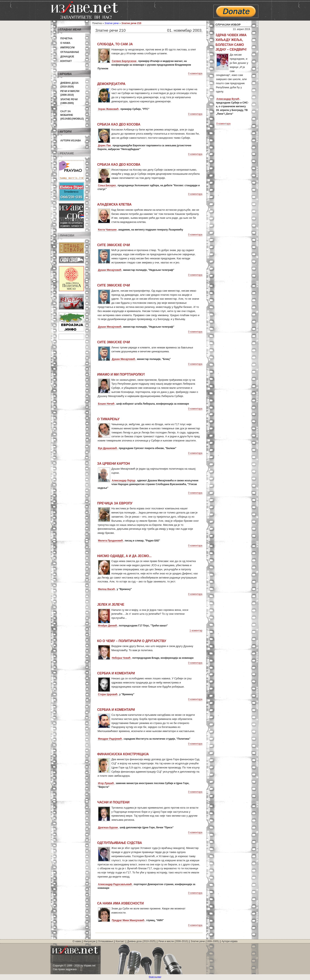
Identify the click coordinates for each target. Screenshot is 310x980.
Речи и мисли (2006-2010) (173, 941)
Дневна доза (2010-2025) (142, 941)
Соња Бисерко (107, 185)
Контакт (66, 61)
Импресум (67, 48)
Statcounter (155, 977)
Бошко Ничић (106, 404)
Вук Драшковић (108, 448)
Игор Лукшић (106, 783)
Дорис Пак (104, 145)
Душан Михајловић (110, 270)
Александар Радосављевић (115, 884)
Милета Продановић (110, 541)
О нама (65, 43)
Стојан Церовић (108, 694)
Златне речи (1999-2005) (205, 941)
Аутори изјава (71, 141)
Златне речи (112, 23)
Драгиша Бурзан (108, 828)
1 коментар (196, 631)
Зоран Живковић (108, 109)
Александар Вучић (228, 99)
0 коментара (195, 73)
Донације (67, 57)
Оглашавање (70, 52)
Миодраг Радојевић (110, 739)
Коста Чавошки (107, 230)
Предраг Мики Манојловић (128, 920)
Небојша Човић (121, 658)
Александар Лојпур (124, 481)
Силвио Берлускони (124, 61)
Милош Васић (106, 589)
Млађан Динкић (108, 626)
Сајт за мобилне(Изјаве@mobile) (72, 115)
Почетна (66, 38)
